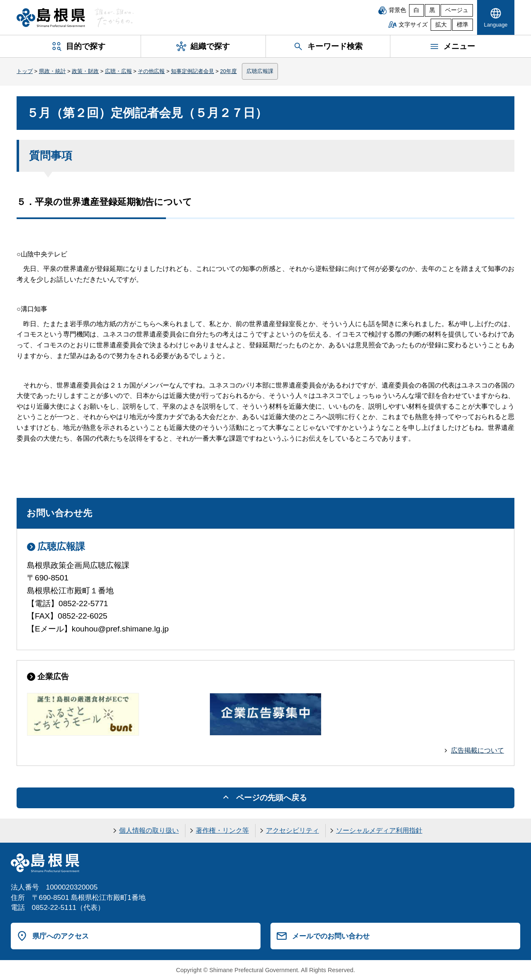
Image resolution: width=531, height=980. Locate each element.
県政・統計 (52, 71)
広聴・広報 (118, 71)
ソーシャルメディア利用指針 (379, 830)
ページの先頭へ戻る (272, 798)
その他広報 (151, 71)
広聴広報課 (260, 71)
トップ (25, 71)
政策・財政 (85, 71)
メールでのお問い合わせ (331, 936)
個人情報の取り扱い (149, 830)
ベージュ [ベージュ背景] (457, 10)
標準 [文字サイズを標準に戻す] (463, 25)
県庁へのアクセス (61, 936)
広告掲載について (477, 750)
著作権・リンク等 (222, 830)
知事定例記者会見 (192, 71)
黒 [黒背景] (432, 10)
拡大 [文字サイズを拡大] (441, 25)
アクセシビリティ (292, 830)
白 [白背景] (417, 10)
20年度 (229, 71)
